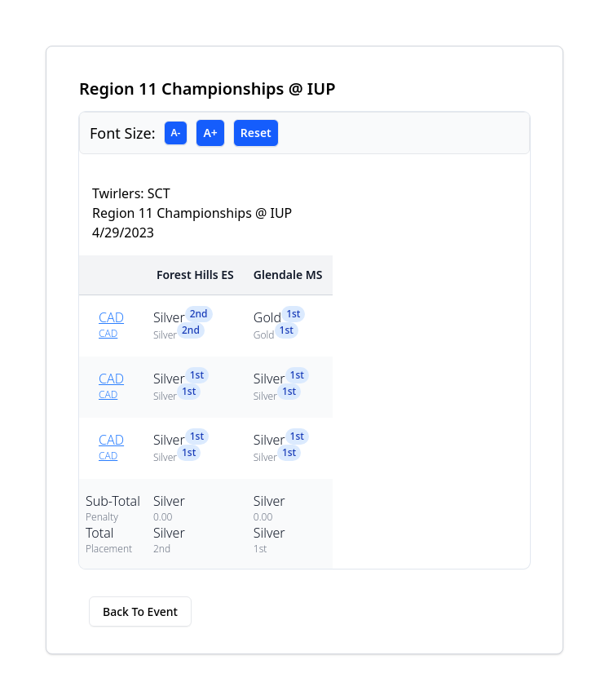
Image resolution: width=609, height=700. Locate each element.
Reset (256, 133)
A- (176, 133)
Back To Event (140, 611)
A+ (210, 133)
